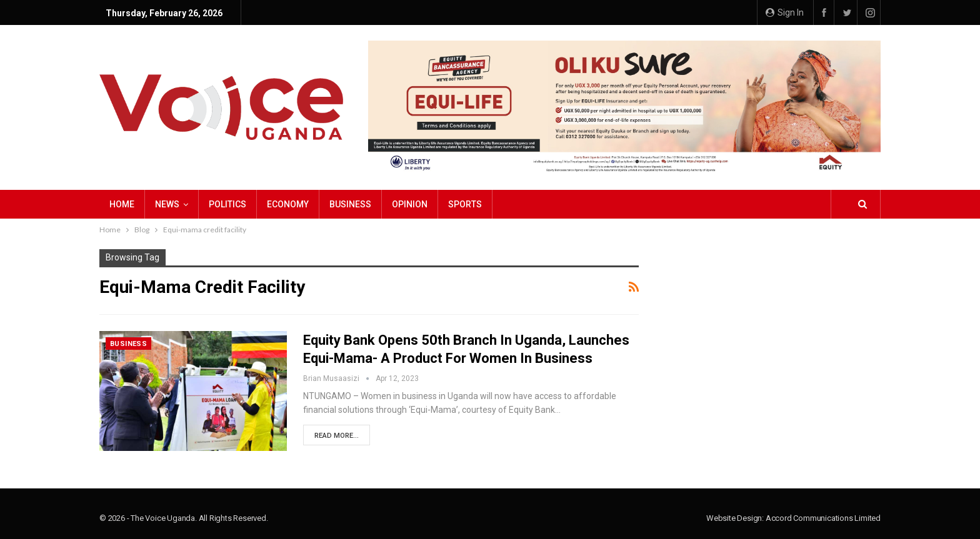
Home (122, 204)
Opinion (410, 204)
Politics (227, 204)
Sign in (785, 12)
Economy (288, 204)
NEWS (167, 204)
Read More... (337, 436)
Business (350, 204)
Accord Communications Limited (823, 518)
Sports (465, 204)
